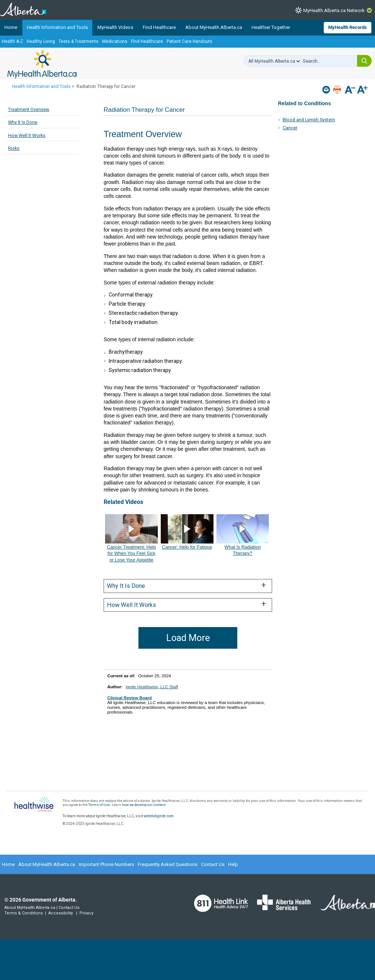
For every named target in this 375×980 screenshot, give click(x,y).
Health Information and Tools (57, 27)
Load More (188, 638)
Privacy (86, 913)
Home (11, 27)
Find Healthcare (159, 27)
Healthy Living (41, 41)
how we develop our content (144, 805)
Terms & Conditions (24, 913)
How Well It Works (27, 135)
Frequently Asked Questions (168, 864)
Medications (115, 41)
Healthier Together (271, 27)
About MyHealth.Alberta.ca (214, 27)
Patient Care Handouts (190, 41)
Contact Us (213, 864)
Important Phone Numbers (106, 864)
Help (233, 864)
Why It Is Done (23, 122)
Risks (14, 148)
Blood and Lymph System (309, 120)
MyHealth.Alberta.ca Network (334, 10)
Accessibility (61, 913)
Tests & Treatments (79, 41)
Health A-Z (12, 41)
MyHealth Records (348, 27)
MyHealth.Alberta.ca (42, 64)
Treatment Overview (29, 109)
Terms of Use (99, 805)
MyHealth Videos (115, 27)
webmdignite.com (159, 816)
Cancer (290, 128)
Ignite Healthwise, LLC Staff (152, 687)
